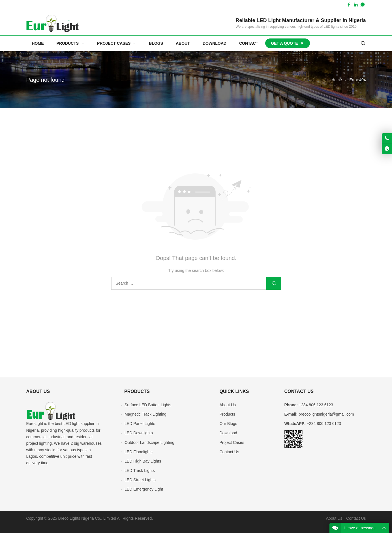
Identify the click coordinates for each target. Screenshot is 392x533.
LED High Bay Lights (143, 461)
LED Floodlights (139, 452)
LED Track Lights (140, 470)
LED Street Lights (140, 480)
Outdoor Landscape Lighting (149, 442)
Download (228, 433)
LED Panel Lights (140, 424)
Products (227, 414)
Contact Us (229, 452)
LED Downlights (139, 433)
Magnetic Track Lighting (145, 414)
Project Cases (232, 442)
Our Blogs (228, 424)
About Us (228, 405)
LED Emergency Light (144, 489)
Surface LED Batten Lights (148, 405)
